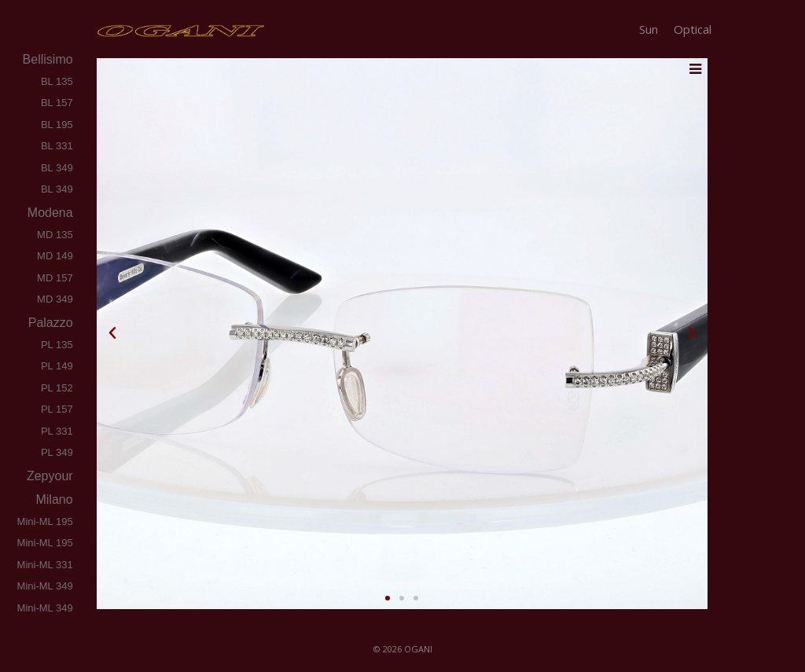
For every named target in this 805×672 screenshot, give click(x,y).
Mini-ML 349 (45, 586)
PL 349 (57, 452)
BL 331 (57, 146)
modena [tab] (48, 213)
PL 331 (57, 431)
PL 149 (57, 366)
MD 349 (55, 299)
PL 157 (57, 409)
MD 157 (55, 278)
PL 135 (57, 345)
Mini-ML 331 (45, 565)
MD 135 (55, 235)
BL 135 (57, 81)
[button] (112, 333)
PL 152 (57, 388)
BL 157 (57, 103)
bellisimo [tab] (46, 59)
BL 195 (57, 125)
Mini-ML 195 (45, 521)
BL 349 (57, 168)
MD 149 (55, 256)
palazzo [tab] (49, 323)
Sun (649, 29)
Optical (693, 29)
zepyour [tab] (49, 476)
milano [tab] (53, 499)
